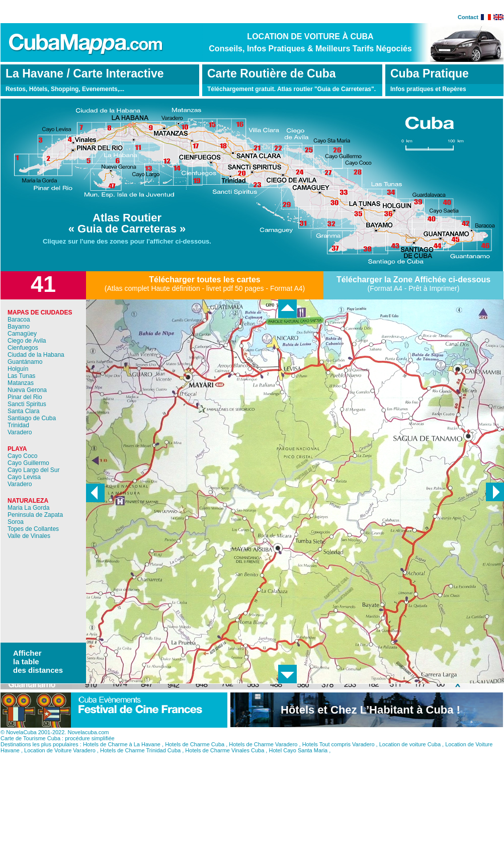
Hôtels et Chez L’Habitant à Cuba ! (370, 721)
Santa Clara (23, 411)
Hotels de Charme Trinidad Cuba (140, 762)
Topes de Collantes (33, 529)
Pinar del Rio (25, 397)
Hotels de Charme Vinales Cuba (225, 762)
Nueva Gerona (27, 390)
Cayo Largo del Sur (33, 470)
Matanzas (21, 383)
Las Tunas (21, 376)
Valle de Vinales (29, 536)
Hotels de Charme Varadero (263, 756)
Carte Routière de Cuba (272, 73)
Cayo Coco (22, 456)
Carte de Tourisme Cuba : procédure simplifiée (58, 750)
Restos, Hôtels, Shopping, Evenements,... (65, 89)
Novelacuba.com (88, 744)
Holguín (18, 369)
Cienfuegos (23, 348)
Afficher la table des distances (38, 661)
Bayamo (19, 327)
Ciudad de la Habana (36, 355)
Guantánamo (25, 362)
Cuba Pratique (430, 73)
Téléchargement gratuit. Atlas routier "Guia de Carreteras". (291, 89)
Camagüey (22, 334)
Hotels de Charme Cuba (195, 756)
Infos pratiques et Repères (428, 89)
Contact (468, 17)
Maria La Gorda (28, 508)
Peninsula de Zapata (35, 515)
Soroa (16, 522)
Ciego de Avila (27, 341)
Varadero (20, 432)
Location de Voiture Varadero (60, 762)
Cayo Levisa (24, 477)
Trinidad (18, 425)
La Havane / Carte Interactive (85, 73)
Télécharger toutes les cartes (204, 280)
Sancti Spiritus (27, 404)
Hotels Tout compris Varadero (339, 756)
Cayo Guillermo (28, 463)
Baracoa (19, 320)
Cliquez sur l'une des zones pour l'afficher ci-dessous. (127, 241)
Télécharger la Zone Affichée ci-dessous (413, 280)
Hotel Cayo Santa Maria (298, 762)
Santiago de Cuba (32, 418)
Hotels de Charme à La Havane (122, 756)
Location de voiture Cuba (410, 756)
